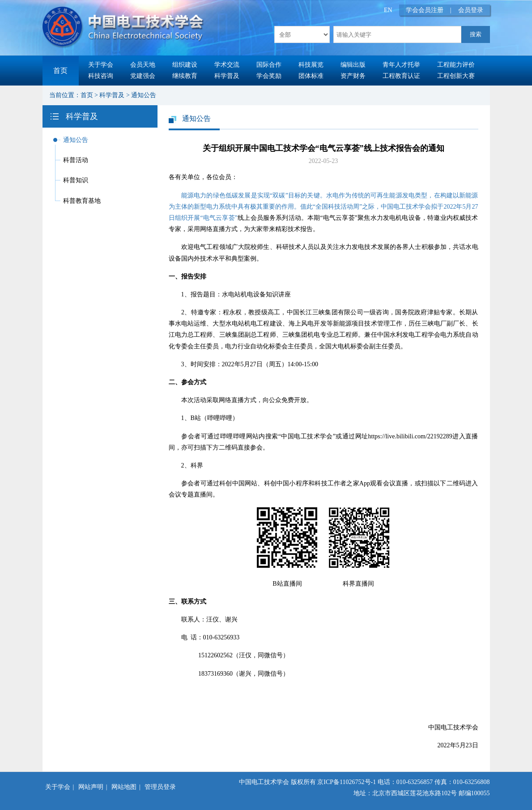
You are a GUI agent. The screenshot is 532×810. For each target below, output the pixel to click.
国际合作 (269, 65)
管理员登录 (160, 787)
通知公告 (144, 95)
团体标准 (311, 76)
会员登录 (471, 10)
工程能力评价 (456, 65)
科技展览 (311, 65)
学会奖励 (269, 76)
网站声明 (91, 787)
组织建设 (185, 65)
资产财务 (353, 76)
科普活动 (76, 160)
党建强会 (143, 76)
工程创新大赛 (456, 76)
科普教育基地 (82, 201)
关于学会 (101, 65)
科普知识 (76, 180)
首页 (60, 71)
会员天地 (143, 65)
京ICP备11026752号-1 (347, 782)
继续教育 (185, 76)
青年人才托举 (401, 65)
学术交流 (227, 65)
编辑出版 (353, 65)
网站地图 (124, 787)
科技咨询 (101, 76)
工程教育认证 (401, 76)
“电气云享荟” (219, 218)
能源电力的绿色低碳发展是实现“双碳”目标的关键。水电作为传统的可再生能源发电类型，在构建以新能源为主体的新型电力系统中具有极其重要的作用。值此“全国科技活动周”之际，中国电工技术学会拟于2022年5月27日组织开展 (323, 207)
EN (388, 10)
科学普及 (227, 76)
